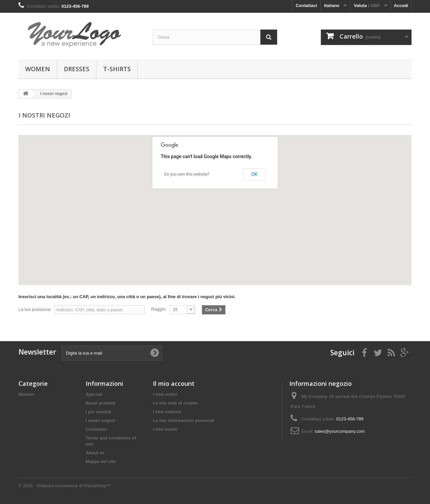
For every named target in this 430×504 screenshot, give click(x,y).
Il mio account (174, 383)
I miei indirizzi (167, 412)
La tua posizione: (35, 309)
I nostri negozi (100, 421)
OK (254, 174)
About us (95, 453)
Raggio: (159, 309)
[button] (208, 251)
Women (38, 69)
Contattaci (306, 6)
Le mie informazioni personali (184, 421)
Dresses (77, 69)
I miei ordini (165, 394)
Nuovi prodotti (101, 403)
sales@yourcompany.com (340, 431)
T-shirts (117, 69)
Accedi (401, 6)
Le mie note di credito (175, 403)
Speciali (94, 394)
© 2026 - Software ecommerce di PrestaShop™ (65, 486)
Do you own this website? (187, 174)
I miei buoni (165, 429)
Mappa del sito (101, 462)
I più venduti (99, 412)
